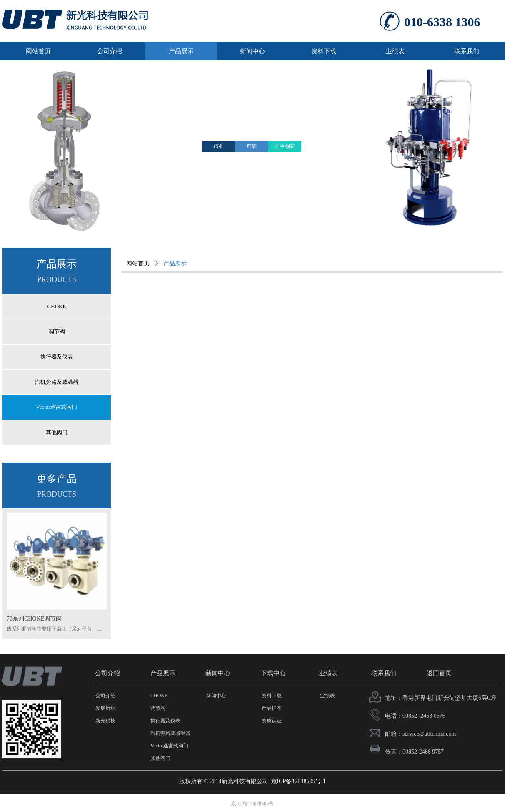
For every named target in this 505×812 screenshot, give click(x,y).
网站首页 (138, 263)
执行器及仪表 (57, 357)
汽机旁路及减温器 (57, 382)
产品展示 (175, 263)
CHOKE (57, 306)
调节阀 (57, 331)
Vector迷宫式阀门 (57, 407)
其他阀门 (57, 432)
